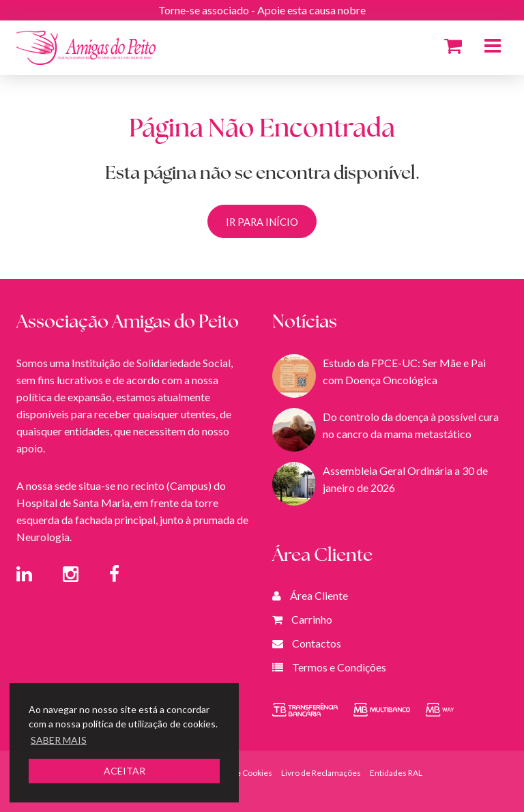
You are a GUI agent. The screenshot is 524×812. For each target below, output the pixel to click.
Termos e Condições (339, 667)
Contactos (317, 643)
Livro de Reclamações (321, 773)
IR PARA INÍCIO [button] (262, 222)
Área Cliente (319, 595)
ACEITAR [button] (125, 771)
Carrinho (312, 619)
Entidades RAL (396, 773)
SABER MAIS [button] (59, 740)
